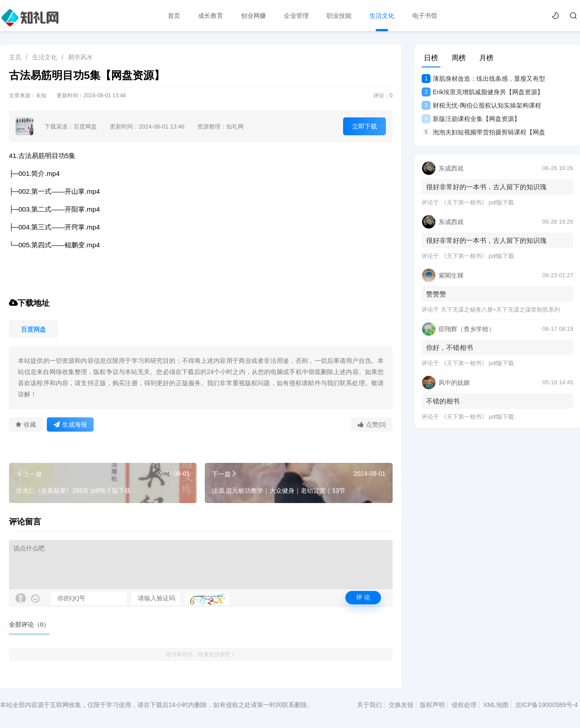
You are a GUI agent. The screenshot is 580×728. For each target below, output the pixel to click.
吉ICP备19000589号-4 (547, 705)
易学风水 (80, 57)
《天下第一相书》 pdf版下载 (478, 202)
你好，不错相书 (449, 347)
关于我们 (369, 705)
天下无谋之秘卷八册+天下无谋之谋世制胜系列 (501, 310)
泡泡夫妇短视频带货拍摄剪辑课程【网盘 (483, 132)
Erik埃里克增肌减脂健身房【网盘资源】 (483, 92)
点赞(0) (372, 424)
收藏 (26, 424)
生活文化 (382, 16)
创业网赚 (253, 16)
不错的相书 (443, 401)
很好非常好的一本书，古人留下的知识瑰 (486, 187)
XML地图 (496, 705)
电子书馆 (425, 16)
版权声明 (432, 705)
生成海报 (70, 424)
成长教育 (211, 16)
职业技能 (339, 16)
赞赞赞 (436, 294)
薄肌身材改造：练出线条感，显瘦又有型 (483, 79)
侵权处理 (464, 705)
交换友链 (401, 705)
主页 (15, 57)
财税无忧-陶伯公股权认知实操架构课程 (481, 105)
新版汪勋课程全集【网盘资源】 (471, 119)
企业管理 (296, 16)
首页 (174, 16)
